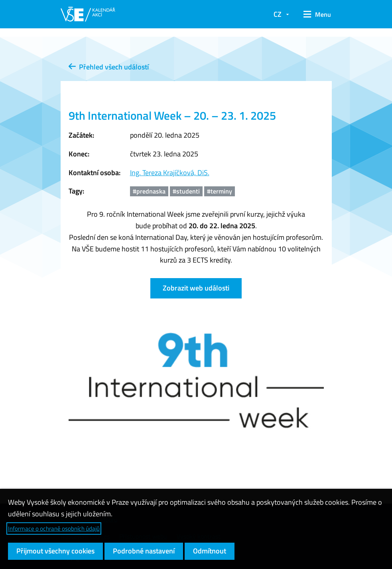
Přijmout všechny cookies (55, 551)
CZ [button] (278, 14)
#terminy (220, 191)
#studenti (186, 191)
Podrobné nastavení (144, 551)
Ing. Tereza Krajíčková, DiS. (170, 173)
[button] (314, 14)
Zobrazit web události (196, 288)
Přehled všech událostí (109, 67)
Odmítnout (210, 551)
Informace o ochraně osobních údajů (54, 528)
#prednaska (149, 191)
